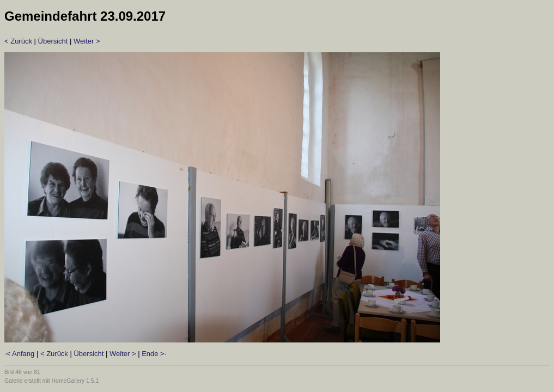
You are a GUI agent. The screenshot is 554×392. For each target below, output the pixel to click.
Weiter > (87, 41)
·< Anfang (19, 354)
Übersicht (53, 41)
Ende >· (154, 354)
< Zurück (18, 41)
